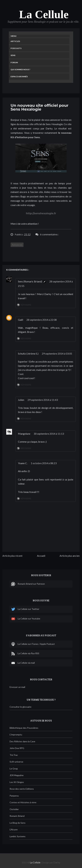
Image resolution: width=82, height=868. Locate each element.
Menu (14, 36)
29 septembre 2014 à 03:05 (57, 354)
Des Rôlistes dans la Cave (22, 741)
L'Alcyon (14, 829)
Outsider (14, 809)
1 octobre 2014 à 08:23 (44, 463)
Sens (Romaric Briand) (30, 281)
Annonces (17, 245)
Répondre (26, 305)
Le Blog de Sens (18, 823)
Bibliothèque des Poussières (24, 728)
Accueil (41, 556)
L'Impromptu (16, 735)
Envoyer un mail (17, 687)
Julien (21, 400)
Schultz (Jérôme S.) (28, 354)
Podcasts (16, 48)
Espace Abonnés (19, 77)
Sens (13, 55)
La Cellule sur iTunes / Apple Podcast (33, 644)
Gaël (20, 320)
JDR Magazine (17, 775)
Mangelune (24, 434)
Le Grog (14, 769)
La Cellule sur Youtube (26, 619)
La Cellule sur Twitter (25, 609)
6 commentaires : (49, 234)
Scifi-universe (16, 762)
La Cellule (44, 14)
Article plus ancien (70, 556)
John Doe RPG (17, 748)
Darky (57, 862)
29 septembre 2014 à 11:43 (43, 400)
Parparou (14, 796)
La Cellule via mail (23, 663)
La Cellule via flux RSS (25, 654)
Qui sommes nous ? (20, 69)
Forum (14, 62)
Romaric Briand (17, 816)
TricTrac (14, 755)
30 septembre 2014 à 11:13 (49, 434)
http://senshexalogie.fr (41, 213)
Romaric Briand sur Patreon (28, 584)
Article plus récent (12, 556)
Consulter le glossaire (20, 707)
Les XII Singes (17, 782)
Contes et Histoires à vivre (23, 802)
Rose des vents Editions (22, 789)
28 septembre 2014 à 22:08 (42, 320)
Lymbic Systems (18, 836)
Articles (15, 41)
